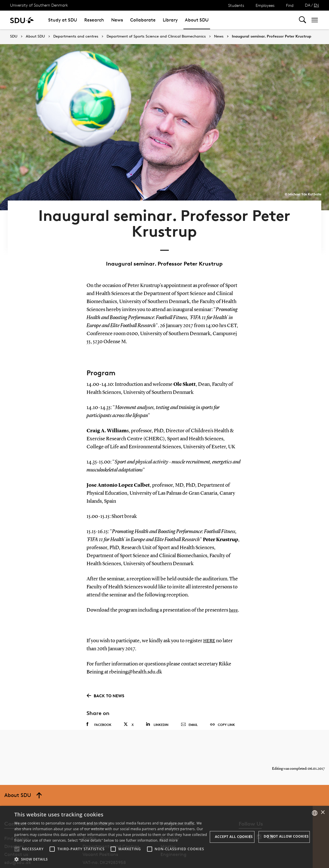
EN (316, 5)
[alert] (164, 837)
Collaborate (143, 20)
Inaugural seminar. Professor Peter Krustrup (272, 36)
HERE (210, 616)
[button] (17, 849)
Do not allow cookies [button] (286, 836)
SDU (14, 36)
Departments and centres (76, 36)
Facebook (99, 700)
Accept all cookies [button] (234, 837)
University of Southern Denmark (39, 5)
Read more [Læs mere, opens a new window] (169, 840)
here (234, 586)
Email (189, 700)
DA (308, 5)
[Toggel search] (302, 20)
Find (290, 5)
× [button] (323, 813)
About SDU (197, 20)
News (117, 20)
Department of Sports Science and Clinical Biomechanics (156, 36)
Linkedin (157, 699)
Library (170, 20)
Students (236, 5)
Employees (265, 5)
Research (94, 20)
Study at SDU (63, 20)
